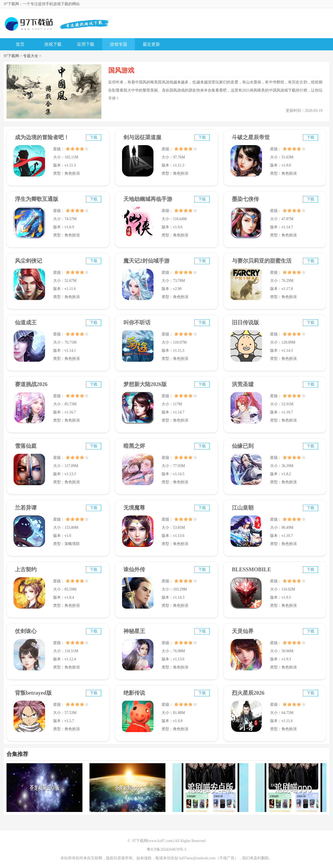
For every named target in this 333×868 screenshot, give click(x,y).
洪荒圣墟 (243, 384)
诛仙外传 (134, 569)
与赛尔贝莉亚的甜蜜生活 (262, 261)
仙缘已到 (243, 446)
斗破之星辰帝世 (251, 137)
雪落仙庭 (26, 446)
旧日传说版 (245, 322)
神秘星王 (134, 631)
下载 (94, 137)
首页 (20, 44)
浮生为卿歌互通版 (37, 199)
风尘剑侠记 (28, 261)
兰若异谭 (26, 508)
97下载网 (11, 56)
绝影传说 (134, 693)
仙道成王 (26, 322)
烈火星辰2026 (248, 693)
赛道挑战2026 (31, 384)
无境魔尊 (134, 508)
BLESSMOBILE (252, 569)
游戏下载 (53, 44)
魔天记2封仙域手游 (146, 261)
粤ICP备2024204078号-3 (166, 849)
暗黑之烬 (134, 446)
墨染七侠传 (245, 199)
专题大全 (31, 56)
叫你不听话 (137, 322)
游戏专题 (119, 44)
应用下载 (86, 44)
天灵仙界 (243, 631)
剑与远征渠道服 (142, 137)
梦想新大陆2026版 (145, 384)
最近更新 (151, 44)
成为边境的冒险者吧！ (42, 137)
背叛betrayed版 (33, 693)
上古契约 (26, 569)
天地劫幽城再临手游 (148, 199)
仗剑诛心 (26, 631)
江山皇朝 (243, 508)
